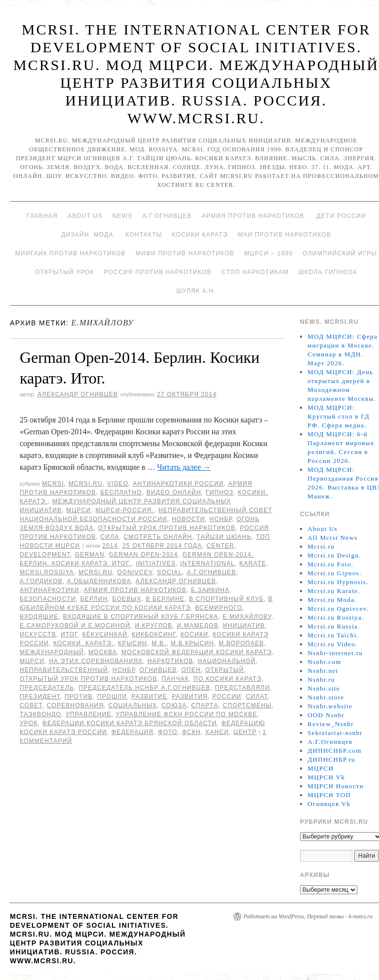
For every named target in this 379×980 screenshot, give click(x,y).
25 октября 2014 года (162, 546)
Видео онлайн (174, 492)
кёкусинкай (105, 634)
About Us (85, 216)
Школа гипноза (328, 272)
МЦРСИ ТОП (329, 795)
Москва (103, 652)
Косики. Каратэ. (83, 643)
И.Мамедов (197, 626)
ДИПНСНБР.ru (331, 759)
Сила (110, 537)
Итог (69, 634)
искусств (38, 634)
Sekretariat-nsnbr (335, 733)
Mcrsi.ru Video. (332, 644)
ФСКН (191, 732)
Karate (253, 563)
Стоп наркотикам (255, 272)
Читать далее (184, 467)
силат (257, 697)
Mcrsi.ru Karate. (334, 591)
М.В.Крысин (192, 643)
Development (45, 555)
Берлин (94, 599)
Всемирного (219, 608)
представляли (242, 688)
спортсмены (247, 705)
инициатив (244, 626)
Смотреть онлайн (158, 537)
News (123, 216)
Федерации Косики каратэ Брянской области (130, 723)
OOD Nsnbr (326, 715)
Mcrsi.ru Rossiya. (336, 617)
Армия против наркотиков (135, 590)
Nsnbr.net (323, 671)
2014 (110, 546)
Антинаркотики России (178, 484)
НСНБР (221, 519)
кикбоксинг (154, 634)
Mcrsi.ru (86, 484)
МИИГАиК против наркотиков (71, 253)
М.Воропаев (241, 643)
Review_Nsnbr (331, 724)
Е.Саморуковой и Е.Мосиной (75, 626)
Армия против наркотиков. (254, 216)
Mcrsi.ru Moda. (332, 600)
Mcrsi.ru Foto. (330, 564)
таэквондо (40, 714)
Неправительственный (64, 670)
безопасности (48, 599)
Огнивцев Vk (329, 804)
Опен (191, 670)
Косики (194, 634)
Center (220, 546)
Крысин (133, 643)
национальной (227, 661)
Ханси (217, 732)
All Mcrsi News (332, 538)
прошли (112, 697)
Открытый (225, 670)
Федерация (133, 732)
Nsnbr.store (326, 697)
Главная (42, 216)
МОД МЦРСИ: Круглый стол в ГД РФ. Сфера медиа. (339, 416)
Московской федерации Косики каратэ (197, 652)
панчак (176, 679)
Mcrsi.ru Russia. (334, 626)
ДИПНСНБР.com (334, 751)
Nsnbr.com (324, 662)
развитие (149, 697)
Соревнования (76, 705)
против (79, 697)
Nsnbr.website (330, 706)
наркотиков (171, 661)
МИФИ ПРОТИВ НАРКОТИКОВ (185, 253)
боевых (127, 599)
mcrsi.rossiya (47, 572)
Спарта (205, 705)
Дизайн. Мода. (88, 235)
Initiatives (156, 563)
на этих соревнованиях (96, 661)
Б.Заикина (210, 590)
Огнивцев (158, 670)
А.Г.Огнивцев (167, 216)
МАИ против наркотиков (284, 235)
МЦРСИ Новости (336, 786)
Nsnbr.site (323, 688)
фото (168, 732)
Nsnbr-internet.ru (335, 653)
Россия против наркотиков (158, 272)
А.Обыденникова (99, 581)
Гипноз (220, 492)
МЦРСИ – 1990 (268, 253)
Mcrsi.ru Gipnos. (334, 573)
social (170, 572)
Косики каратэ (200, 235)
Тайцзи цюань (224, 537)
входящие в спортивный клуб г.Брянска (141, 617)
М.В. (159, 643)
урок (29, 723)
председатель (47, 688)
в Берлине (165, 599)
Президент (40, 697)
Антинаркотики (50, 590)
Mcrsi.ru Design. (334, 555)
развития (190, 697)
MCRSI (53, 484)
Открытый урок (64, 272)
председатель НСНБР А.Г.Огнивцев (144, 688)
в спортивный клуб (226, 599)
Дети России (341, 216)
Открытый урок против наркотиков (167, 528)
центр (245, 732)
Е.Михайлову (247, 617)
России (227, 697)
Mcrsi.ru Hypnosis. (338, 582)
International (208, 563)
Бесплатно (121, 492)
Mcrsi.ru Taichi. (333, 635)
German (90, 555)
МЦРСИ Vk (326, 777)
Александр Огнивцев (78, 394)
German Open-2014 (144, 555)
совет (31, 705)
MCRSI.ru (95, 572)
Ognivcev (135, 572)
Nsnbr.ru (321, 680)
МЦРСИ (78, 510)
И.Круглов (153, 626)
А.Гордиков (41, 581)
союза (174, 705)
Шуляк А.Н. (196, 291)
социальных (133, 705)
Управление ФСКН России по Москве (187, 714)
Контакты (144, 235)
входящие (39, 617)
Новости (189, 519)
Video (118, 484)
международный (52, 652)
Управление (89, 714)
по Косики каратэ (227, 679)
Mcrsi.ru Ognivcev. (338, 609)
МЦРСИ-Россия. (125, 510)
